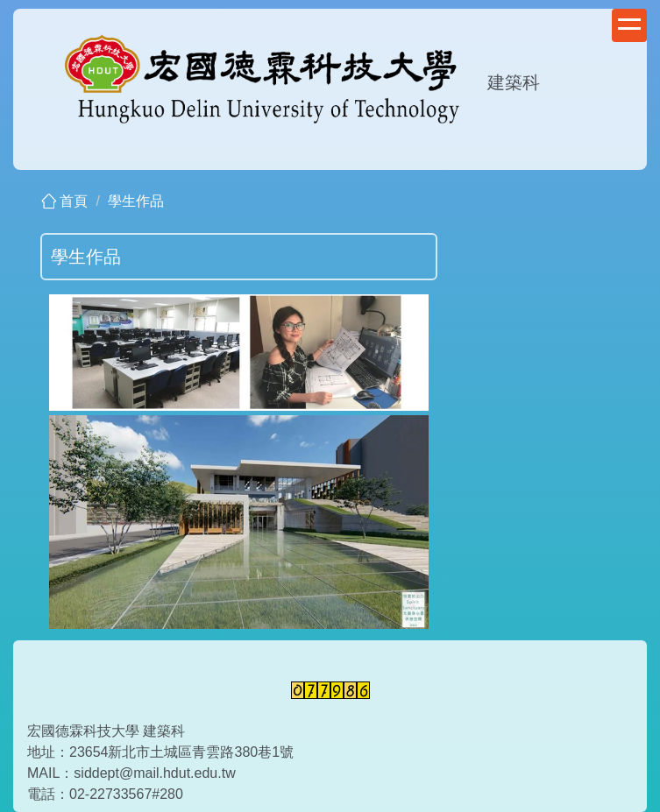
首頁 (74, 201)
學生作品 (136, 201)
